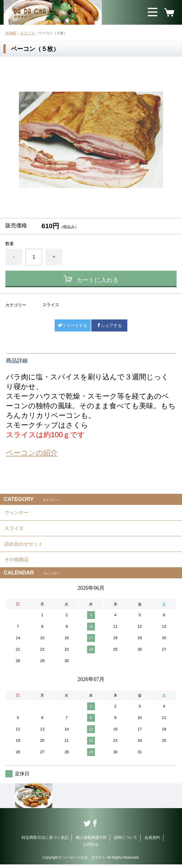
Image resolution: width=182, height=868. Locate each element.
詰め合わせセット (24, 546)
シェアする (109, 325)
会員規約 (152, 841)
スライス (27, 33)
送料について (126, 841)
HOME (11, 33)
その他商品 (17, 563)
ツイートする (73, 325)
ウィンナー (17, 513)
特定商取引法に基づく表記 (45, 841)
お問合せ (91, 848)
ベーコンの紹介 (32, 453)
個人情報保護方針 (91, 841)
